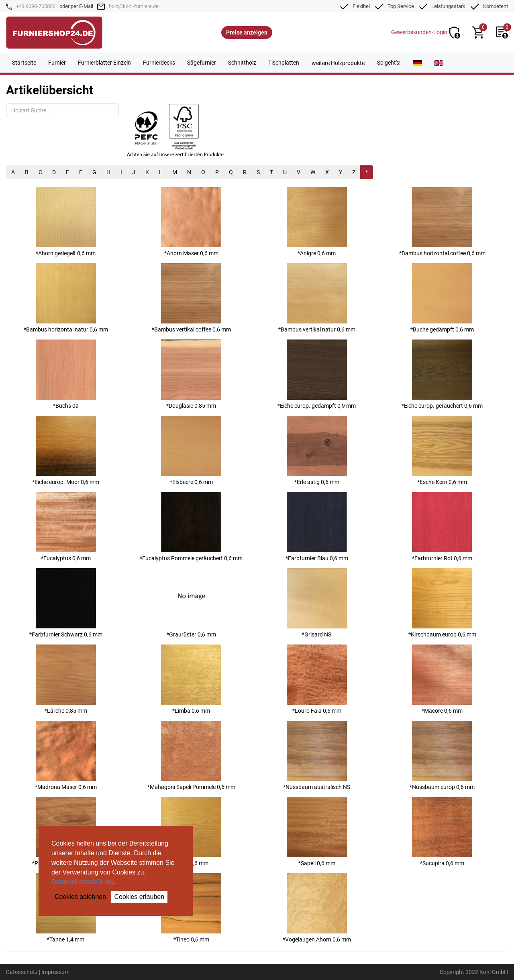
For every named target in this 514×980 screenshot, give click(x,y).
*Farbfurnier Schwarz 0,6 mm (66, 603)
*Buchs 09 (66, 374)
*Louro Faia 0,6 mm (317, 679)
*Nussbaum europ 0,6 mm (442, 755)
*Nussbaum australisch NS (317, 755)
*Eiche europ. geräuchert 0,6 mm (442, 374)
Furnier (57, 63)
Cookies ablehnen (80, 897)
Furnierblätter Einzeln (104, 63)
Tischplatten (284, 63)
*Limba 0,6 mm (191, 679)
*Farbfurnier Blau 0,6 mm (317, 527)
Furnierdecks (159, 63)
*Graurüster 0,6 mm (191, 603)
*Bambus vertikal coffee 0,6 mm (191, 298)
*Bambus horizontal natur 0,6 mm (66, 298)
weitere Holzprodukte (338, 63)
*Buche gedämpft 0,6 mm (442, 298)
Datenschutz (22, 972)
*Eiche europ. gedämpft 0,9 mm (317, 374)
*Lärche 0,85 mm (66, 679)
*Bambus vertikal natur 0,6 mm (317, 298)
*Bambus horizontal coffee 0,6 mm (442, 222)
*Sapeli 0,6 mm (317, 832)
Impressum (55, 972)
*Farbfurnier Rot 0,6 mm (442, 527)
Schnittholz (242, 63)
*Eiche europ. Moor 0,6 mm (66, 450)
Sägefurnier (202, 63)
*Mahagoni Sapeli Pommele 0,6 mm (191, 755)
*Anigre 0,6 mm (317, 222)
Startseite (24, 63)
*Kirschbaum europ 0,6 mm (442, 603)
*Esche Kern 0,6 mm (442, 450)
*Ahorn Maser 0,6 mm (191, 222)
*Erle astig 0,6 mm (317, 450)
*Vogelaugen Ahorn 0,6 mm (317, 908)
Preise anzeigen (247, 33)
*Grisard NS (317, 603)
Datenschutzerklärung (83, 882)
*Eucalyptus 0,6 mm (66, 527)
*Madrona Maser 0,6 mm (66, 755)
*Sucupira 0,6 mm (442, 832)
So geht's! (389, 63)
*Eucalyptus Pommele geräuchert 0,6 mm (191, 527)
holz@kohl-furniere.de (134, 6)
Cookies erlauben (140, 897)
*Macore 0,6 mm (442, 679)
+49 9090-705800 (36, 6)
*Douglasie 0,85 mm (191, 374)
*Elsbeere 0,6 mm (191, 450)
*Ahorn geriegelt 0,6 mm (66, 222)
